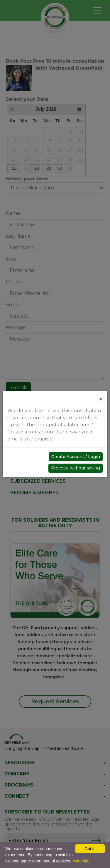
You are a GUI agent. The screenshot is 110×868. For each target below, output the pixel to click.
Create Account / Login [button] (76, 457)
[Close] (101, 399)
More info (81, 861)
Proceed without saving (76, 468)
